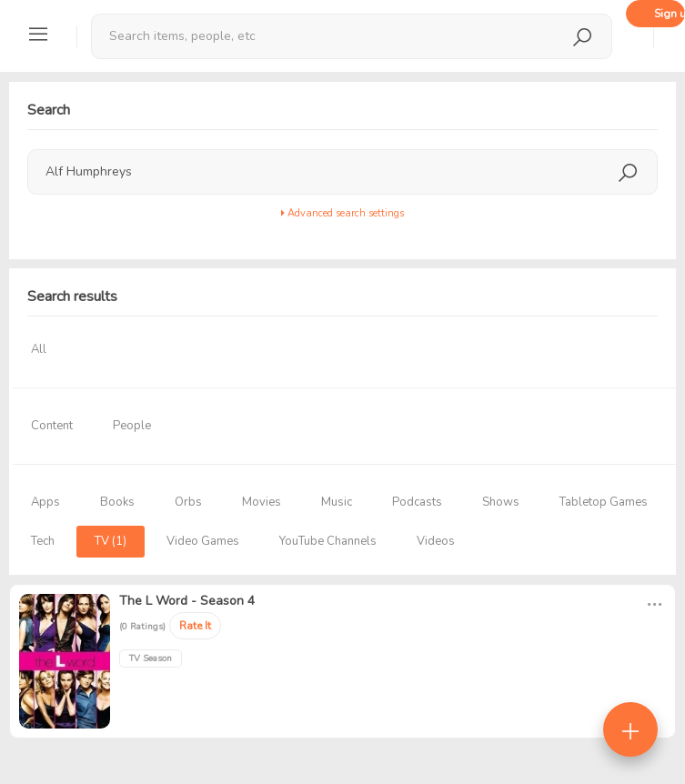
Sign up (670, 14)
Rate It (195, 626)
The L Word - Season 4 (187, 601)
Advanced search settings (342, 213)
